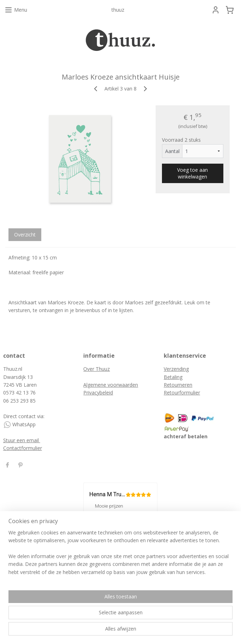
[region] (74, 600)
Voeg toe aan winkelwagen (192, 173)
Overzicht (25, 235)
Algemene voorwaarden (111, 385)
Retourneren (178, 385)
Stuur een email (22, 440)
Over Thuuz (97, 369)
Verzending (176, 369)
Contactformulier (23, 448)
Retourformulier (182, 393)
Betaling (173, 377)
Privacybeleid (98, 393)
